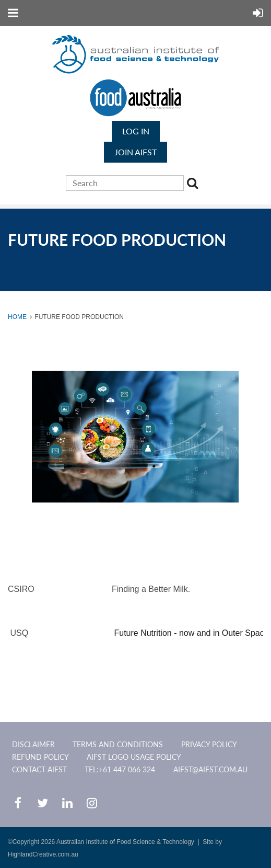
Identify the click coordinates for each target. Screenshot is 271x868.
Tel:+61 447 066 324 (120, 769)
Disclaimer (33, 744)
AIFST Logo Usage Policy (134, 757)
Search (194, 185)
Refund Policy (40, 757)
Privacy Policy (209, 744)
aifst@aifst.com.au (210, 769)
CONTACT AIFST (39, 769)
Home (17, 317)
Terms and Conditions (118, 744)
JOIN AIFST (135, 152)
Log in (136, 131)
